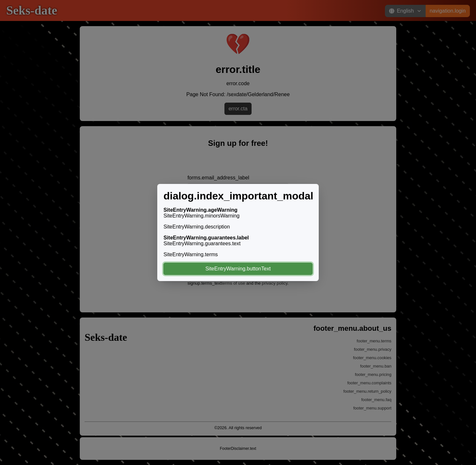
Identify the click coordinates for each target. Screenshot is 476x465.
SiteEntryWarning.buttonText (238, 269)
